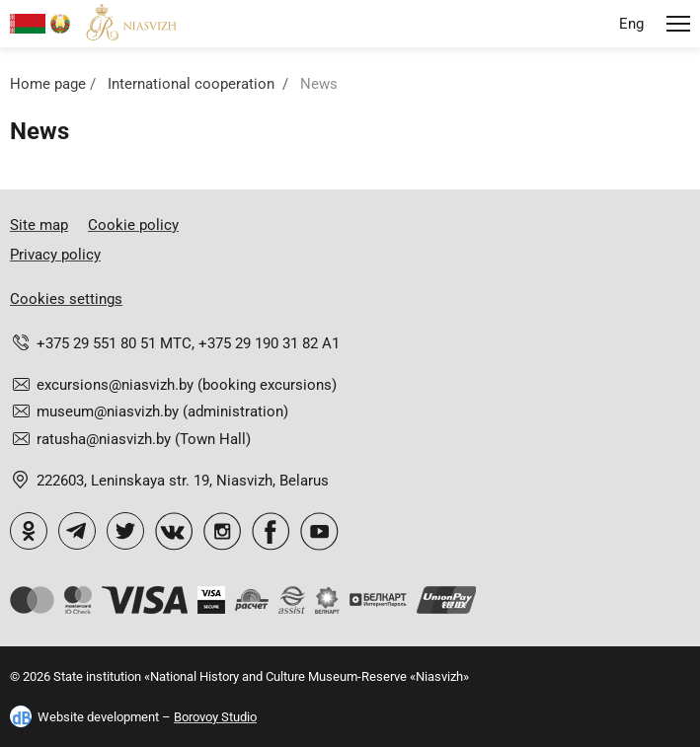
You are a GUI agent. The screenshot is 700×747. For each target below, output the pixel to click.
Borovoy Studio (215, 717)
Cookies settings (66, 299)
